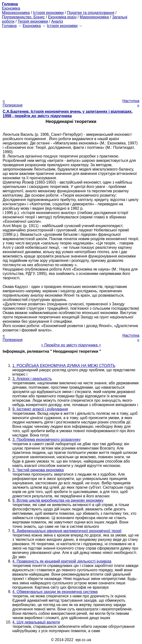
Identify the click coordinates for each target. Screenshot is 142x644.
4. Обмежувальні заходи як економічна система (55, 592)
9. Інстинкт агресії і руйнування (40, 409)
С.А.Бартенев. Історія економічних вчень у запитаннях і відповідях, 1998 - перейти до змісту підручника (68, 114)
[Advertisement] (71, 62)
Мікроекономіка (16, 13)
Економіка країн (62, 17)
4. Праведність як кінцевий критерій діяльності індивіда (62, 561)
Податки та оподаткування (91, 13)
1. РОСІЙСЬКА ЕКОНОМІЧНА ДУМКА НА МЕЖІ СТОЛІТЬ (64, 366)
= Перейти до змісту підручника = (71, 345)
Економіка (11, 8)
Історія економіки (48, 13)
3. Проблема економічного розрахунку (46, 440)
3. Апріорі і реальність (32, 379)
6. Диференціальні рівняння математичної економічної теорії (67, 531)
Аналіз (57, 21)
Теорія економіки (33, 21)
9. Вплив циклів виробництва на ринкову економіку (58, 500)
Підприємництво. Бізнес (23, 17)
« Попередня (13, 103)
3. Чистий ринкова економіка (38, 470)
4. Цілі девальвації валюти (36, 622)
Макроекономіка (94, 17)
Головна (9, 26)
